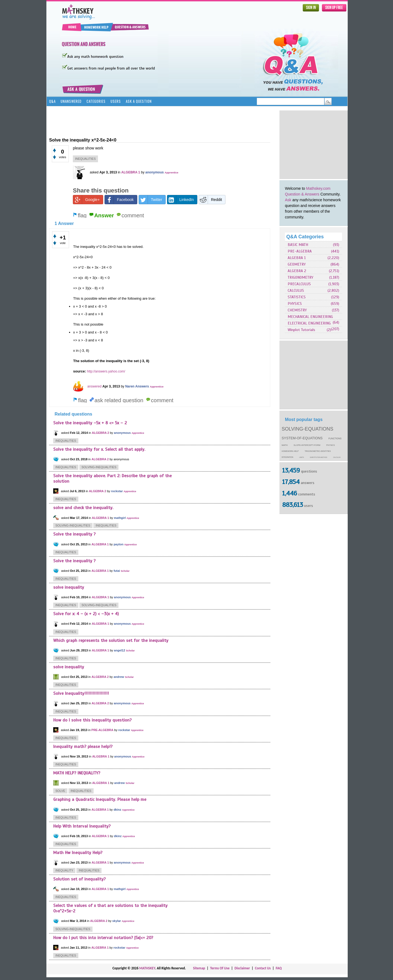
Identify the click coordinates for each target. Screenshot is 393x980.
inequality (64, 870)
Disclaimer (242, 968)
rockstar (117, 491)
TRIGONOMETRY (300, 277)
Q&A (52, 101)
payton (118, 544)
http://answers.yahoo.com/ (106, 371)
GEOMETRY (297, 264)
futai (117, 571)
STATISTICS (297, 297)
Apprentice (171, 172)
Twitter (151, 200)
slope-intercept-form (307, 445)
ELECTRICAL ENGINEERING (309, 323)
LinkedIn (181, 200)
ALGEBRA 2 (297, 271)
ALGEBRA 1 (297, 258)
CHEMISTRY (297, 310)
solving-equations (307, 429)
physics (331, 445)
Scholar (125, 571)
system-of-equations (302, 438)
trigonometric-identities (318, 451)
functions (335, 439)
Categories (96, 101)
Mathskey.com (318, 188)
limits (301, 457)
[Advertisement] (314, 145)
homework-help (290, 451)
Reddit (210, 200)
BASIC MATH (298, 245)
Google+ (86, 200)
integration (288, 457)
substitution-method (318, 457)
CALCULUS (296, 291)
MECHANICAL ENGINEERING (310, 317)
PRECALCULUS (299, 284)
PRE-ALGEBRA (300, 251)
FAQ (279, 968)
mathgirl (120, 518)
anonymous (155, 172)
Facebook (119, 200)
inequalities (85, 159)
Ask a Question (139, 101)
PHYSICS (295, 304)
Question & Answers (302, 194)
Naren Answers (137, 386)
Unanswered (71, 101)
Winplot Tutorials (301, 330)
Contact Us (263, 968)
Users (116, 101)
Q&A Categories (305, 237)
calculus (337, 457)
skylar (117, 921)
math (285, 445)
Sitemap (199, 968)
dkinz (117, 810)
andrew (119, 677)
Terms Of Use (220, 968)
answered (94, 386)
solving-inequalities (99, 467)
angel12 (119, 650)
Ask (288, 200)
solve (60, 791)
